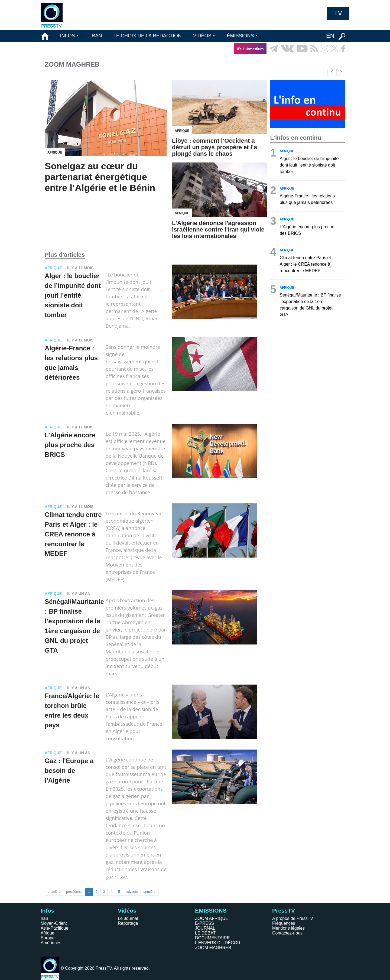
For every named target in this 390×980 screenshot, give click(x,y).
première (54, 892)
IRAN (96, 36)
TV (338, 13)
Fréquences (284, 923)
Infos (47, 911)
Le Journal (128, 918)
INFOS (67, 36)
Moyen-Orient (54, 923)
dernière (149, 892)
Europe (48, 938)
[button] (341, 72)
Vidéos (127, 911)
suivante (132, 892)
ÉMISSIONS (240, 36)
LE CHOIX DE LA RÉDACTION (147, 36)
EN (330, 36)
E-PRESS (204, 923)
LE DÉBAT (205, 933)
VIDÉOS (202, 36)
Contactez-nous (287, 933)
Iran (44, 918)
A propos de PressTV (293, 918)
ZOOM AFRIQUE (212, 918)
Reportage (128, 923)
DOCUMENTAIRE (212, 938)
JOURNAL (205, 928)
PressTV (284, 911)
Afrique (48, 933)
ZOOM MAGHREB (213, 948)
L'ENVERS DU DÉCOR (218, 943)
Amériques (51, 943)
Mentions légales (288, 928)
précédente (74, 892)
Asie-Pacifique (54, 928)
